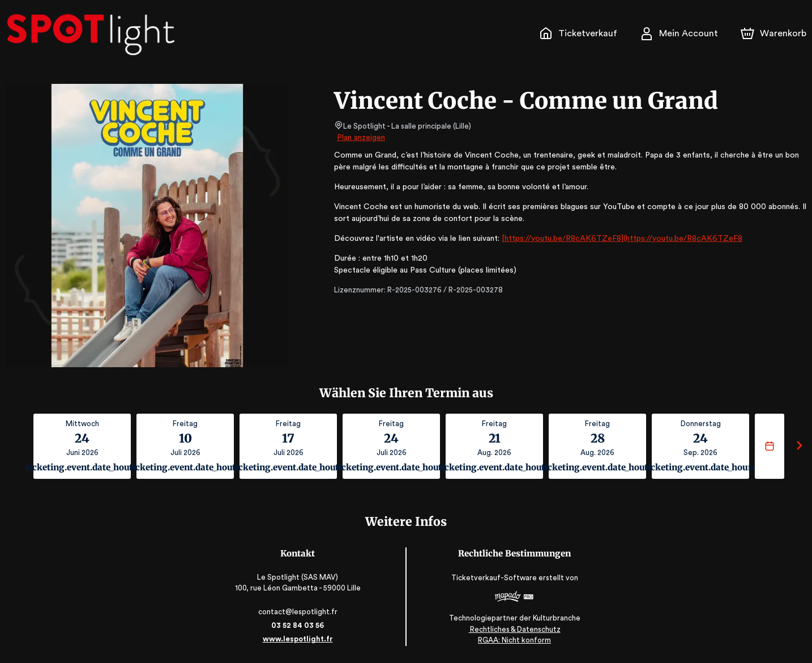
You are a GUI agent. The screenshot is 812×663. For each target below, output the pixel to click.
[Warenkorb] (775, 33)
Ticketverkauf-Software (494, 578)
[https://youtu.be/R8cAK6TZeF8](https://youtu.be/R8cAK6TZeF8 (611, 239)
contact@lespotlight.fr (299, 612)
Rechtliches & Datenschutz (513, 629)
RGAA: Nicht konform (514, 640)
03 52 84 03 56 (299, 625)
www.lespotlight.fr (298, 639)
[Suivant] (800, 446)
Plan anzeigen (362, 138)
